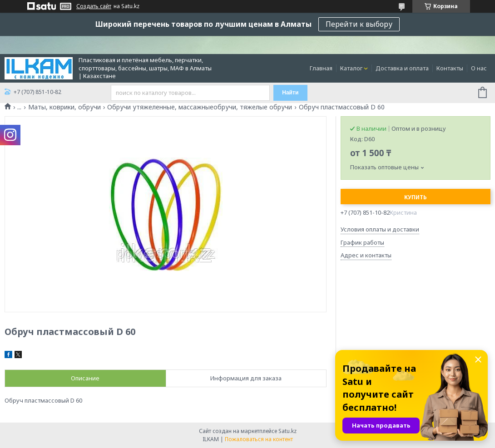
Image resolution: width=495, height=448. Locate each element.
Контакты (450, 68)
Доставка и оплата (402, 68)
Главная (321, 68)
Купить (416, 197)
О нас (479, 68)
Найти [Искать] (290, 93)
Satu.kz (287, 431)
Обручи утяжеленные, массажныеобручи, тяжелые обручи (200, 107)
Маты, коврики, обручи (64, 107)
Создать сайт (94, 6)
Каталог (351, 68)
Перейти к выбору (359, 24)
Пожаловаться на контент (259, 439)
